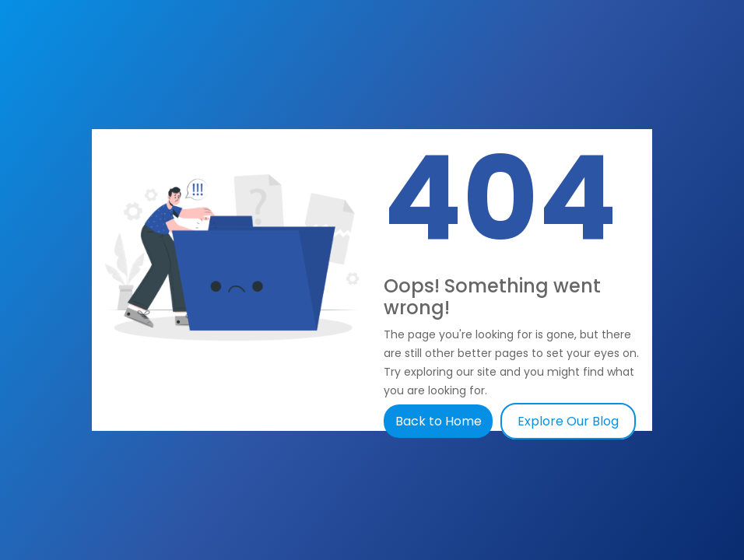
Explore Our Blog (568, 421)
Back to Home (440, 421)
